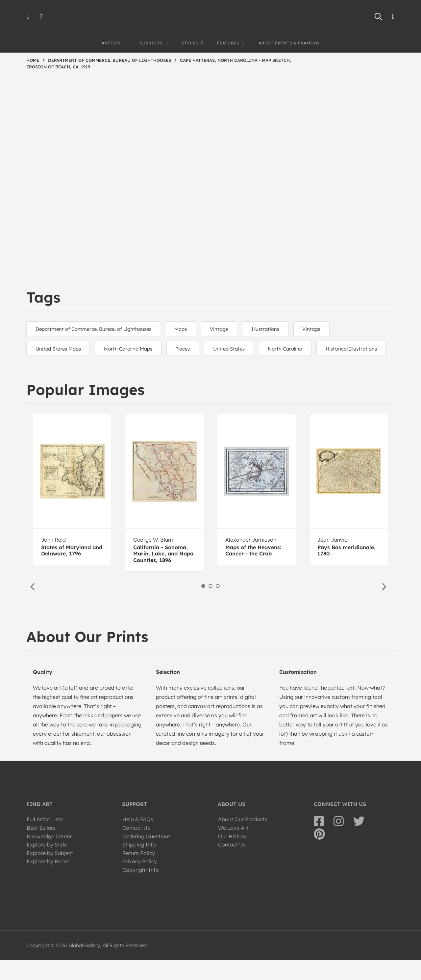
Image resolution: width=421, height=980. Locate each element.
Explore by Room (48, 881)
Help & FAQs (138, 839)
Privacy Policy (140, 881)
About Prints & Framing (289, 43)
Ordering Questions (147, 856)
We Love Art (233, 847)
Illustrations (273, 329)
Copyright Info (141, 890)
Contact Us (136, 847)
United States (236, 349)
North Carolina (295, 349)
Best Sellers (41, 847)
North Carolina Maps (131, 349)
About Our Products (243, 839)
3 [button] (218, 606)
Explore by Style (47, 864)
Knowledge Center (49, 856)
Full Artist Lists (45, 839)
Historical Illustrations (62, 368)
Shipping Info (139, 864)
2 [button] (210, 606)
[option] (72, 509)
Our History (232, 856)
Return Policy (139, 873)
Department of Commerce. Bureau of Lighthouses (94, 329)
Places (188, 349)
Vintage (224, 329)
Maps (184, 329)
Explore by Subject (50, 873)
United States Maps (59, 349)
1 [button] (203, 606)
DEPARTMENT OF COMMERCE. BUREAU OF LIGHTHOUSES (110, 60)
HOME (33, 60)
